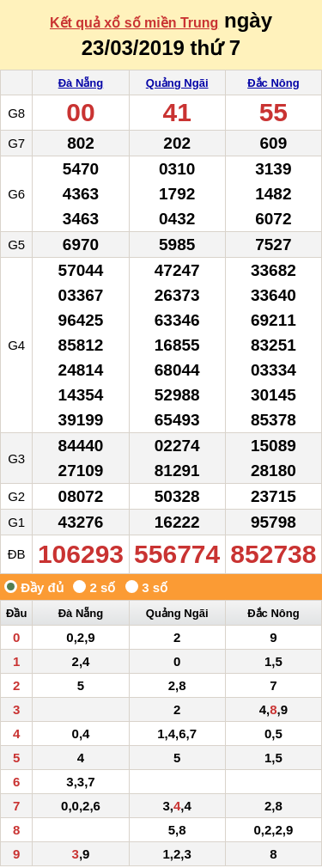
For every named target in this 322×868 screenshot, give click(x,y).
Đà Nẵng (81, 83)
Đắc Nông (273, 83)
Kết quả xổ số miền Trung (134, 23)
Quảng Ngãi (177, 83)
